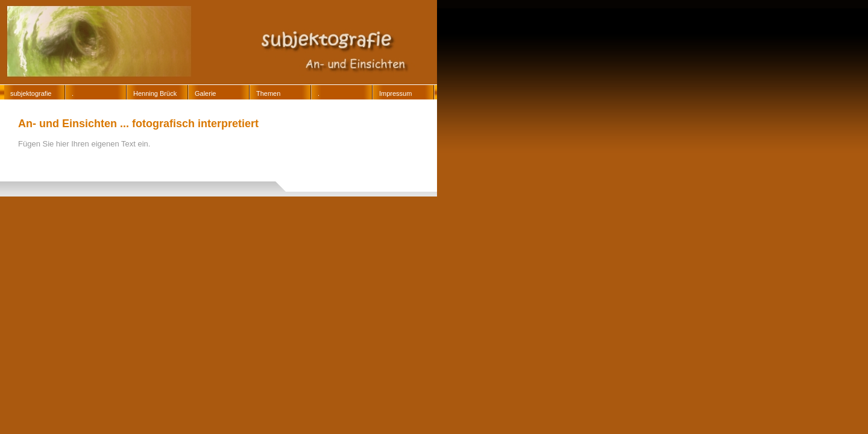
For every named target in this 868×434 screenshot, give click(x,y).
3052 (221, 173)
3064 (190, 180)
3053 (251, 173)
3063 (160, 180)
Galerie (205, 93)
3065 (221, 180)
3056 (341, 173)
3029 (10, 173)
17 (170, 167)
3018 (288, 167)
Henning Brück (155, 93)
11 (30, 167)
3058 (10, 180)
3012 (257, 167)
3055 (311, 173)
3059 (40, 180)
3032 (40, 173)
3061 (100, 180)
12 (53, 167)
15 (124, 167)
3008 (227, 167)
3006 (197, 167)
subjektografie (31, 93)
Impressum (395, 93)
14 (100, 167)
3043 (100, 173)
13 (77, 167)
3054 (281, 173)
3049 (130, 173)
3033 (70, 173)
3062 (130, 180)
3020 (318, 167)
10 (6, 167)
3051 (190, 173)
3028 (378, 167)
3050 (160, 173)
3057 (371, 173)
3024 (348, 167)
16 (147, 167)
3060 (70, 180)
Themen (268, 93)
